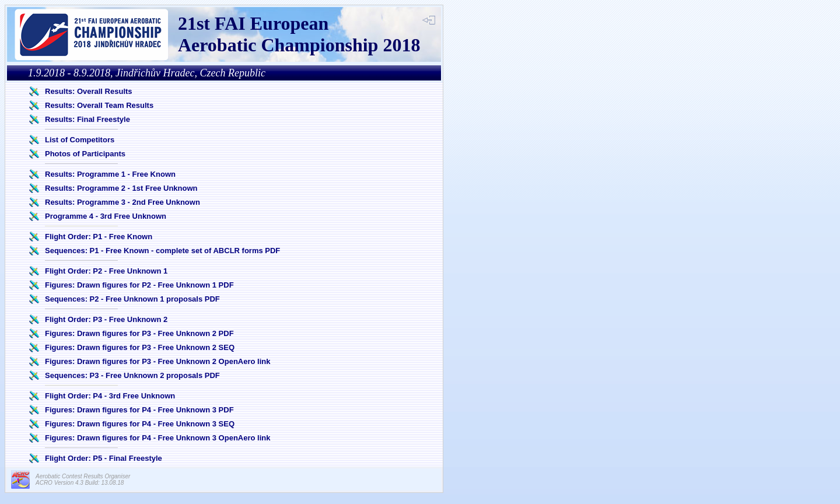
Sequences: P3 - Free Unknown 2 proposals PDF (132, 375)
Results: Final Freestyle (87, 119)
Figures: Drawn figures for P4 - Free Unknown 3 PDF (139, 410)
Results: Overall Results (89, 91)
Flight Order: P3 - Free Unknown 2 (106, 319)
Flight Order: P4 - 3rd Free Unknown (110, 396)
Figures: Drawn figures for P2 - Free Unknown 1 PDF (139, 285)
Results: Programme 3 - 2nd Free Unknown (123, 202)
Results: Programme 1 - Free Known (110, 174)
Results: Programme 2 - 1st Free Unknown (121, 188)
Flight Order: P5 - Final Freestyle (104, 458)
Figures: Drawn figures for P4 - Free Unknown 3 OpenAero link (157, 438)
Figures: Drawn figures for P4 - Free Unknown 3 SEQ (140, 424)
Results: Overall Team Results (99, 105)
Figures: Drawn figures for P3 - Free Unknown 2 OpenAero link (157, 361)
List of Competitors (80, 140)
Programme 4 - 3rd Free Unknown (106, 216)
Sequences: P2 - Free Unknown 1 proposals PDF (132, 299)
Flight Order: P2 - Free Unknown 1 (106, 271)
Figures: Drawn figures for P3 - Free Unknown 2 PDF (139, 333)
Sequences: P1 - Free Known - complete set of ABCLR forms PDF (162, 251)
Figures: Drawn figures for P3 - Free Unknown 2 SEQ (140, 347)
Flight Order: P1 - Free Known (99, 237)
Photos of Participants (85, 154)
